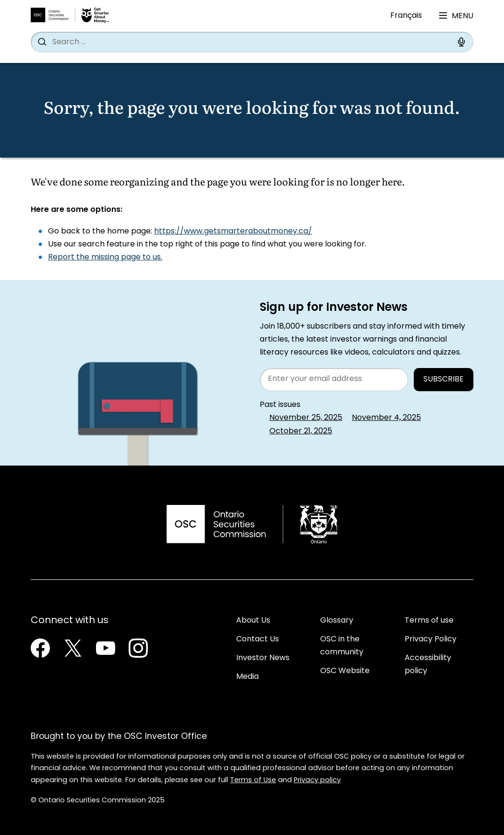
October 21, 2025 (301, 431)
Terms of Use (253, 780)
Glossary (337, 621)
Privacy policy (317, 780)
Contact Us (258, 639)
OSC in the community (342, 646)
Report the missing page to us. (105, 258)
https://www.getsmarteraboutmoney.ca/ (233, 232)
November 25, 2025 (306, 418)
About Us (253, 621)
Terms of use (429, 621)
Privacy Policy (431, 639)
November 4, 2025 (386, 418)
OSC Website (345, 671)
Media (247, 677)
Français (406, 16)
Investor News (263, 658)
